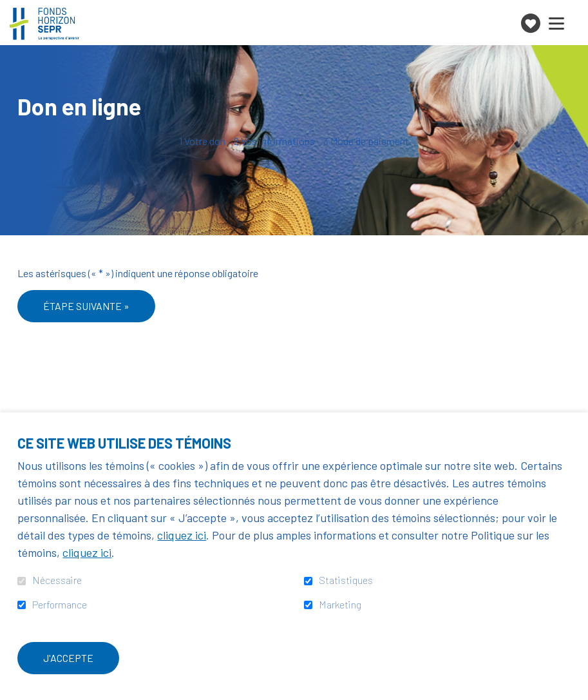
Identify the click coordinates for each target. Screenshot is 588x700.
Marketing (340, 605)
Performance (60, 605)
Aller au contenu (10, 10)
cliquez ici (182, 535)
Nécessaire (57, 580)
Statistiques (346, 580)
